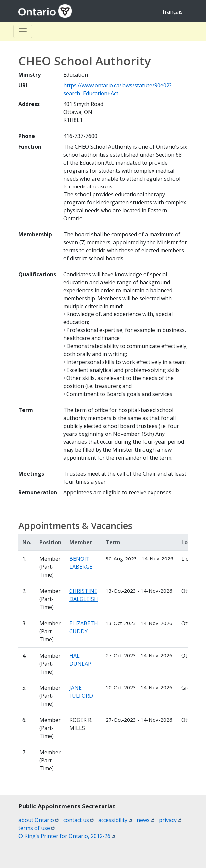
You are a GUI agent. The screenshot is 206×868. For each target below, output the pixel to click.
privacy (170, 820)
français (173, 12)
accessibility (115, 820)
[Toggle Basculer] (23, 31)
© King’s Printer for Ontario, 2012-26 (67, 836)
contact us (78, 820)
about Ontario (38, 820)
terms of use (36, 828)
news (146, 820)
